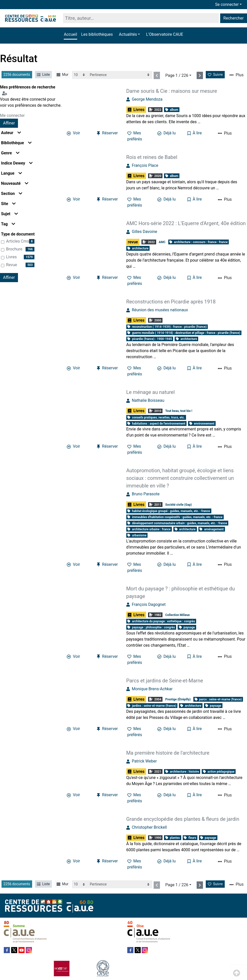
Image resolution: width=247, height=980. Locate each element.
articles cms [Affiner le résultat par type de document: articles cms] (18, 241)
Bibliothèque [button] (16, 143)
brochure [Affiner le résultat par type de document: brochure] (14, 249)
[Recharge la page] (80, 75)
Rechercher (234, 18)
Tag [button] (8, 224)
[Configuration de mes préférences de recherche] (6, 93)
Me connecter (12, 115)
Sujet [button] (9, 214)
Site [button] (8, 204)
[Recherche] (141, 18)
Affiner (9, 123)
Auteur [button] (11, 133)
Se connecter (227, 4)
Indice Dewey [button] (17, 163)
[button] (129, 34)
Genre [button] (10, 153)
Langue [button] (12, 173)
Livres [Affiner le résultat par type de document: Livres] (11, 257)
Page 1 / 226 (177, 75)
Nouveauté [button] (15, 183)
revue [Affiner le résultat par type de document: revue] (12, 265)
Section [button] (12, 194)
